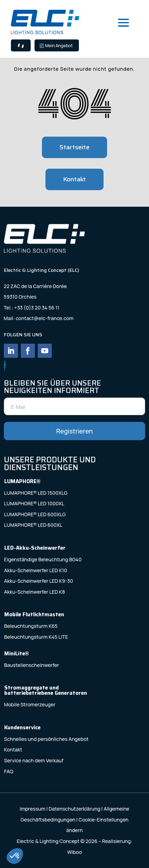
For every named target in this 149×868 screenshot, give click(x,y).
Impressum (33, 809)
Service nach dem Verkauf (34, 760)
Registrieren (74, 431)
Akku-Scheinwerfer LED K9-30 (39, 581)
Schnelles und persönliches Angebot (46, 739)
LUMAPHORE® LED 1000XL (34, 503)
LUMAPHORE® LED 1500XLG (36, 493)
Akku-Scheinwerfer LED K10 (36, 570)
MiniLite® (17, 654)
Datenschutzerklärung (74, 809)
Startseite (74, 147)
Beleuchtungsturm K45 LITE (36, 637)
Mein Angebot (59, 46)
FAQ (9, 771)
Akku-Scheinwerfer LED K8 (35, 592)
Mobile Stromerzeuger (30, 704)
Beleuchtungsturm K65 (31, 626)
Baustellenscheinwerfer (32, 665)
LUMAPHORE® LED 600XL (33, 525)
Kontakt (74, 179)
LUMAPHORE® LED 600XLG (35, 514)
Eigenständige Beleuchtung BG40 (43, 559)
